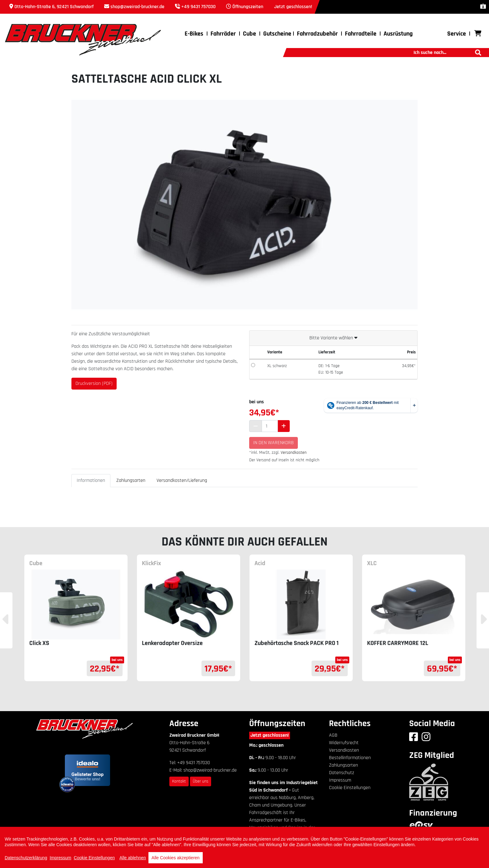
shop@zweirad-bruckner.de (137, 7)
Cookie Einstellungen (350, 788)
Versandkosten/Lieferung (182, 480)
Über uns (201, 781)
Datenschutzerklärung (26, 858)
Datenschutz (341, 773)
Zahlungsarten (131, 480)
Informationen (91, 480)
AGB (333, 735)
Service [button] (457, 34)
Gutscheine (277, 34)
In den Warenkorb (274, 443)
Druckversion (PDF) (94, 383)
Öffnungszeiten (248, 7)
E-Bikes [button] (194, 34)
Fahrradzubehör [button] (317, 34)
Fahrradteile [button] (361, 34)
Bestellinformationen (350, 758)
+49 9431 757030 (198, 7)
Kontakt (179, 781)
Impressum (340, 780)
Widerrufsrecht (344, 743)
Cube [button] (249, 34)
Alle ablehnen (133, 858)
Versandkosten (294, 453)
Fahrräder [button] (223, 34)
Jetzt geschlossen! (270, 735)
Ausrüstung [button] (398, 34)
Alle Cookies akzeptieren (176, 858)
